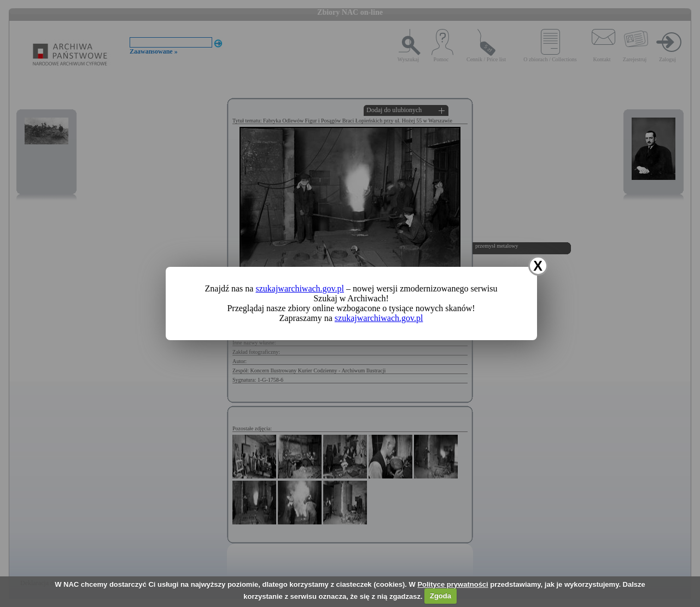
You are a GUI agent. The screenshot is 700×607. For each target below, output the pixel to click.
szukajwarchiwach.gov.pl (300, 288)
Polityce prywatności (453, 584)
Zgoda (441, 596)
